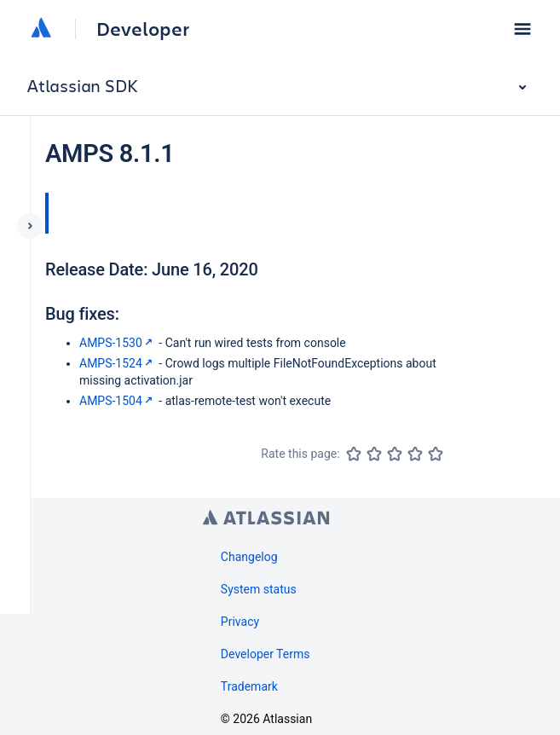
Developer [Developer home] (143, 29)
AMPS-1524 (118, 363)
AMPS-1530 (118, 343)
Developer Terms (266, 654)
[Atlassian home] (41, 29)
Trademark (249, 686)
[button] (522, 29)
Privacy (240, 622)
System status (259, 589)
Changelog (249, 557)
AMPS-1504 (118, 401)
